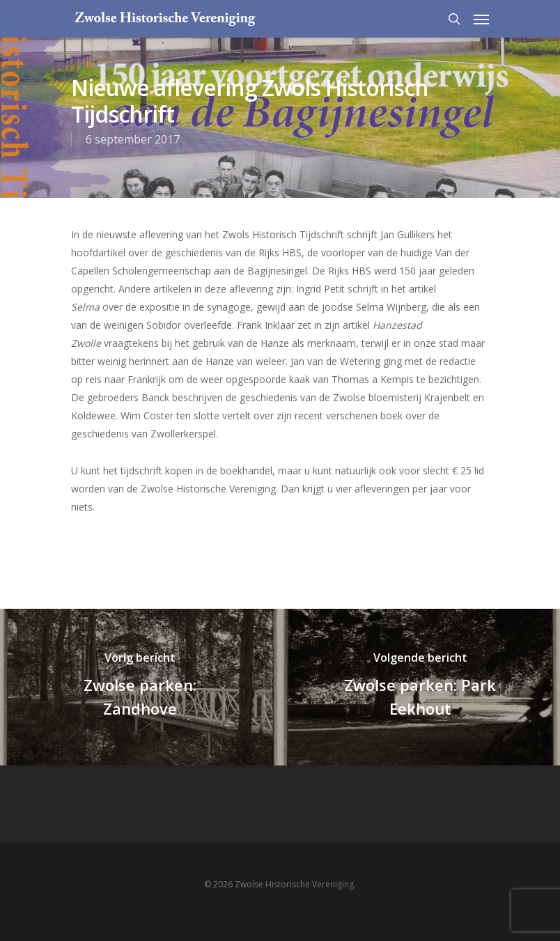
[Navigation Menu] (481, 19)
